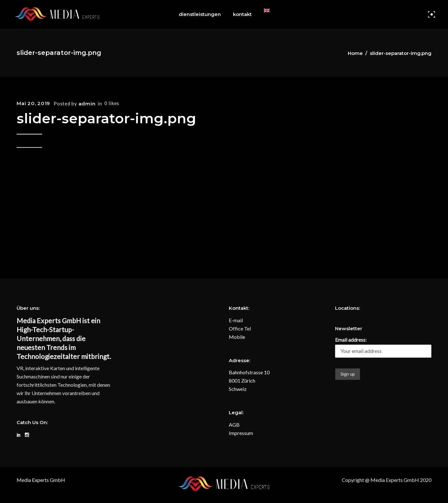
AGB (234, 425)
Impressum (241, 433)
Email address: (351, 340)
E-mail (236, 320)
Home (355, 53)
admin (87, 104)
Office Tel (240, 328)
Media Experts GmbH (41, 480)
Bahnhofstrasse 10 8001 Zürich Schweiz (249, 381)
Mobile (237, 337)
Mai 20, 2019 (33, 103)
